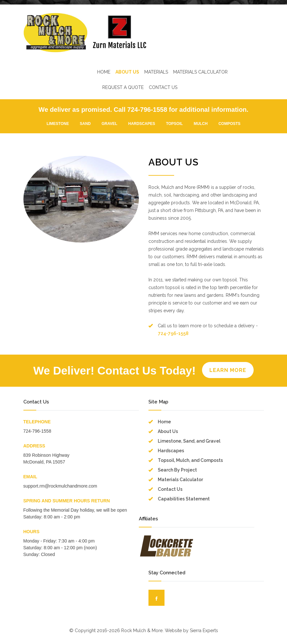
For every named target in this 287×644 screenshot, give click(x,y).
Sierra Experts (204, 631)
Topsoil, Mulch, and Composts (190, 460)
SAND (85, 124)
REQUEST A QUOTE (123, 87)
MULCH (201, 124)
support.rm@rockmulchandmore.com (60, 486)
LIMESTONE (58, 124)
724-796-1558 (173, 333)
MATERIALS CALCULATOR (200, 72)
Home (164, 422)
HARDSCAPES (142, 124)
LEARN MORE (228, 370)
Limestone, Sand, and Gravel (189, 441)
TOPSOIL (174, 124)
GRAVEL (110, 124)
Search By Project (177, 470)
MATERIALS (156, 72)
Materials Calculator (180, 480)
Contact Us (170, 489)
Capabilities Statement (184, 499)
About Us (168, 431)
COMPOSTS (229, 124)
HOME (104, 72)
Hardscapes (171, 451)
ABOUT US (127, 72)
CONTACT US (163, 87)
